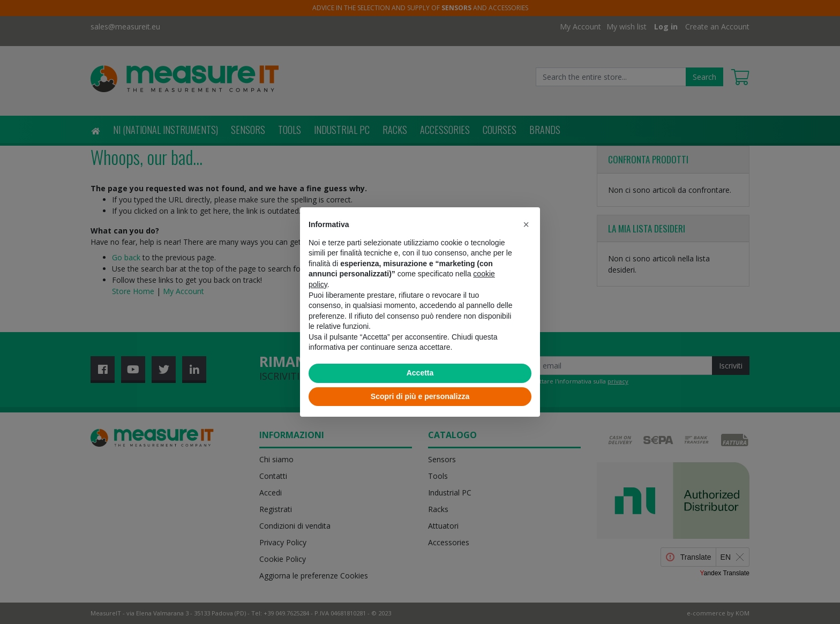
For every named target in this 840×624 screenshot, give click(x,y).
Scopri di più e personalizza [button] (420, 396)
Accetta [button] (420, 373)
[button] (526, 224)
